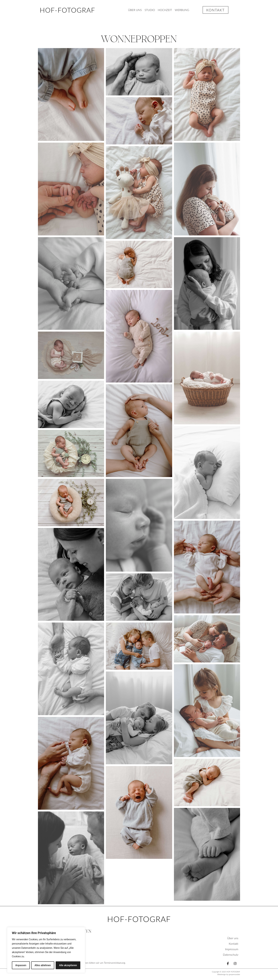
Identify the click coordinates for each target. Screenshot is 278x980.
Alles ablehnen (43, 965)
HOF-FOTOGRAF (67, 10)
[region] (46, 950)
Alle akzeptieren (68, 965)
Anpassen (21, 965)
